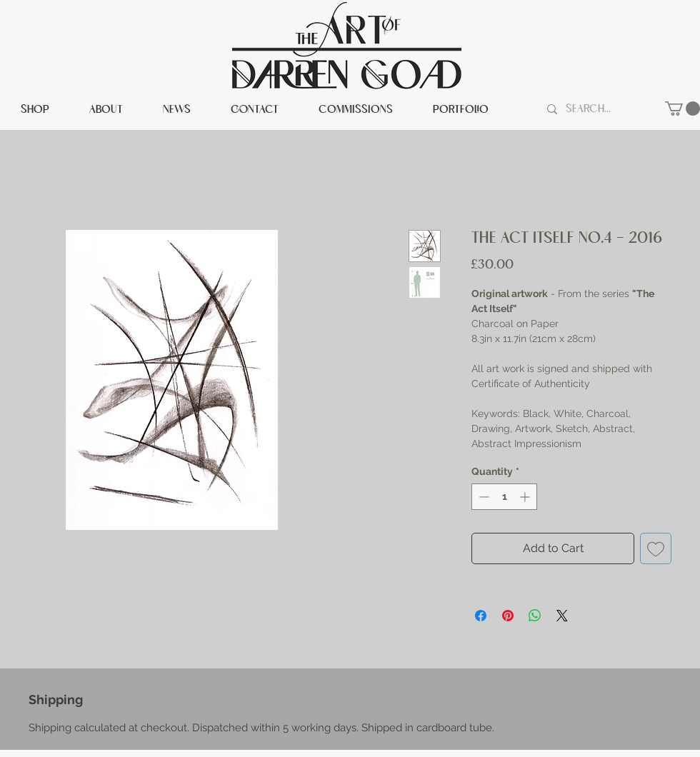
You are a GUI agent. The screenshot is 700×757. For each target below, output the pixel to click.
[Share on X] (562, 616)
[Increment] (526, 497)
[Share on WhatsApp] (535, 616)
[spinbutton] (504, 497)
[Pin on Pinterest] (508, 616)
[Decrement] (482, 497)
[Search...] (600, 109)
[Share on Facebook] (481, 616)
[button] (682, 109)
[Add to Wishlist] (656, 548)
